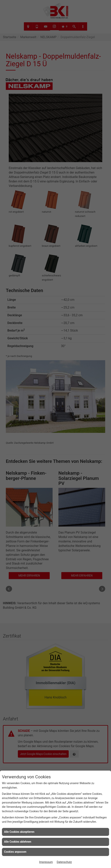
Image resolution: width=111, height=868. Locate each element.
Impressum (46, 862)
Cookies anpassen (15, 852)
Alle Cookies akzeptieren (19, 832)
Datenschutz (64, 862)
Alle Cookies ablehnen (18, 842)
